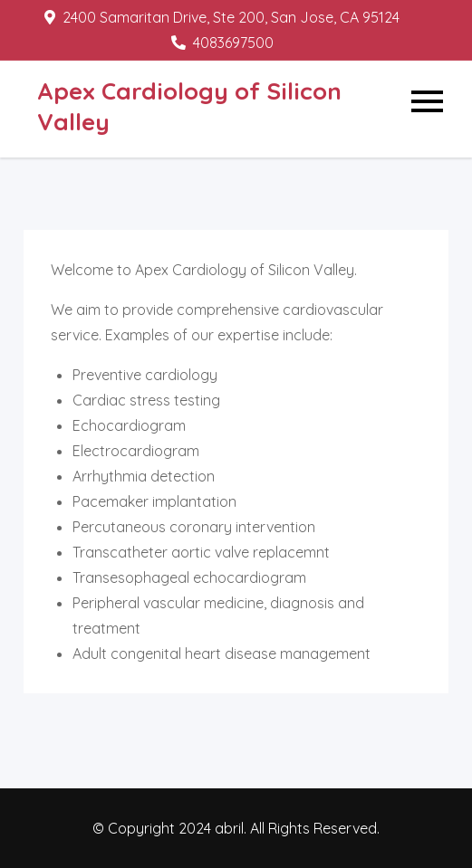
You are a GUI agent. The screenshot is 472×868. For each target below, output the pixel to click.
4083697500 (222, 43)
